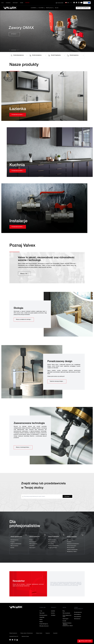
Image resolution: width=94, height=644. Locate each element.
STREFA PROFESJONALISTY (79, 608)
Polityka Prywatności (13, 633)
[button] (68, 3)
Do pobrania (8, 3)
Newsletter (55, 633)
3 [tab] (17, 50)
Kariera (41, 622)
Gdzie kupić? (15, 3)
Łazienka (34, 8)
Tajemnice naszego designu (57, 381)
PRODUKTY (54, 608)
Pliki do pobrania (15, 546)
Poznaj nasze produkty (18, 115)
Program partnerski (53, 548)
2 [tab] (14, 50)
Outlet (27, 3)
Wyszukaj (67, 496)
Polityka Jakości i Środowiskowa (27, 633)
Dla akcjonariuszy (43, 615)
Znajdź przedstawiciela (16, 544)
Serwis (41, 620)
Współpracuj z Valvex (72, 552)
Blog (57, 8)
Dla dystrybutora (15, 540)
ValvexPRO (32, 546)
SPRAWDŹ (14, 34)
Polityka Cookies (39, 633)
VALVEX (64, 608)
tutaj (77, 585)
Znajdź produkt (59, 3)
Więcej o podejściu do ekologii (24, 320)
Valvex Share (51, 544)
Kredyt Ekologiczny (44, 624)
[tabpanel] (47, 31)
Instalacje (50, 8)
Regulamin (48, 633)
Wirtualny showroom (83, 8)
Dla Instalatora (33, 542)
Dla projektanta (52, 542)
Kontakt (22, 3)
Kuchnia (42, 8)
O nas (2, 3)
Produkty (13, 542)
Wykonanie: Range (25, 636)
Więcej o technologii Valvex (23, 447)
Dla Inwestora (70, 540)
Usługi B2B (42, 618)
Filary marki (42, 613)
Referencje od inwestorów (73, 544)
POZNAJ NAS (43, 608)
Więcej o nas (24, 274)
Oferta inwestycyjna (72, 546)
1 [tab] (10, 50)
